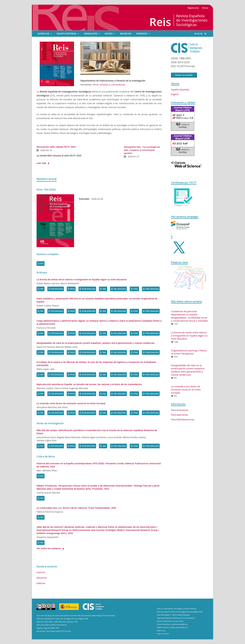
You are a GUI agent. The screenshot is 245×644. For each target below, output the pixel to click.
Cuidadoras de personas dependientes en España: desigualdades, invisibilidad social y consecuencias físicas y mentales (189, 316)
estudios (104, 85)
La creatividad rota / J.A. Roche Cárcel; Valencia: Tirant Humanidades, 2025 (76, 508)
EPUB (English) (88, 289)
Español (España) (180, 89)
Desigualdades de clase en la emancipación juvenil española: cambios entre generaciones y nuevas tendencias (96, 343)
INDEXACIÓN (91, 34)
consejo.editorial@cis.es (179, 627)
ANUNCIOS (126, 34)
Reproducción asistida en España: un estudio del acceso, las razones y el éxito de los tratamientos (89, 384)
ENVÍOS (109, 34)
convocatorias (118, 85)
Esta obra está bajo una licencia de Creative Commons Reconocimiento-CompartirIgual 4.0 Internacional (76, 616)
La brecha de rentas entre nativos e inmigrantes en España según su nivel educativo (82, 279)
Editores (41, 583)
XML (104, 289)
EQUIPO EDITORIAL (67, 34)
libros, (96, 85)
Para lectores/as (180, 410)
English (175, 94)
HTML (135, 289)
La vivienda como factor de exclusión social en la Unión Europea (71, 403)
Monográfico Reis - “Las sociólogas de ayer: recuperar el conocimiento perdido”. (142, 150)
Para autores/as (179, 415)
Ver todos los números (49, 548)
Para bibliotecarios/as (183, 419)
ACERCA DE (44, 34)
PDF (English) (57, 289)
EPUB (72, 289)
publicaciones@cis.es (180, 624)
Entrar (205, 8)
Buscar (200, 34)
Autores (41, 572)
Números (142, 34)
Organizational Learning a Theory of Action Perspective (189, 352)
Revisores (42, 578)
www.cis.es (161, 631)
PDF (42, 263)
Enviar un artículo (184, 75)
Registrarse (193, 8)
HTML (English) (152, 289)
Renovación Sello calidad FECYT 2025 (56, 147)
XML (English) (119, 289)
